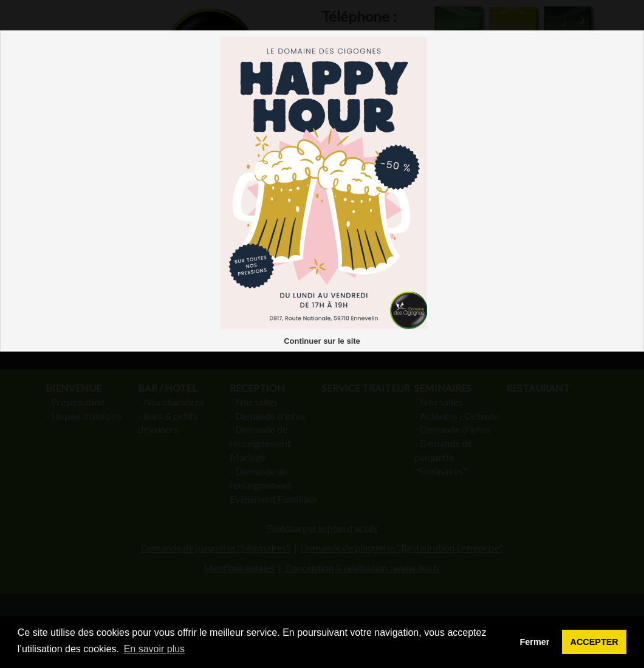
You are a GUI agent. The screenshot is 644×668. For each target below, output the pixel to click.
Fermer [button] (535, 642)
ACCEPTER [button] (594, 642)
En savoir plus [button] (155, 649)
